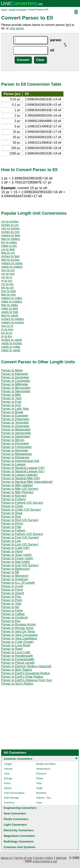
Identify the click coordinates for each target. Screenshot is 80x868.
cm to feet (8, 249)
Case (39, 803)
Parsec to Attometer (15, 450)
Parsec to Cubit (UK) (15, 548)
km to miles (9, 242)
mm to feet (9, 291)
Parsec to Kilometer (15, 374)
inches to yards (12, 340)
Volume (8, 769)
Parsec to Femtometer (16, 447)
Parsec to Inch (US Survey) (20, 565)
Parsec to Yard (11, 398)
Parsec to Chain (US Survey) (21, 510)
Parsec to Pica (11, 597)
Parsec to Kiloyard (14, 496)
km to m (7, 333)
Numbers (41, 793)
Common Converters (18, 759)
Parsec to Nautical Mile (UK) (21, 478)
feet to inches (10, 260)
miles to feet (9, 309)
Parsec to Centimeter (16, 381)
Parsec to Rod (11, 517)
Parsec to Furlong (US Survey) (22, 503)
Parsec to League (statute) (19, 475)
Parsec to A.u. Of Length (18, 583)
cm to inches (10, 221)
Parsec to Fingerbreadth (18, 659)
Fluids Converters (16, 819)
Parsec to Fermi (12, 590)
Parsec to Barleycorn (16, 569)
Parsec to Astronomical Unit (20, 461)
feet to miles (9, 305)
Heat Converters (15, 813)
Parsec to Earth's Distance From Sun (27, 680)
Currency (9, 803)
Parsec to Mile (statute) (17, 485)
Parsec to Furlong (13, 499)
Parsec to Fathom (13, 530)
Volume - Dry (43, 798)
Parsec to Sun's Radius (17, 684)
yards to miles (11, 347)
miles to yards (11, 350)
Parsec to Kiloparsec (15, 457)
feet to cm (8, 253)
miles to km (9, 246)
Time (39, 783)
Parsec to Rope (12, 513)
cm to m (7, 277)
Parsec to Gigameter (15, 426)
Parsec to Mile (11, 395)
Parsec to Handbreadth (17, 656)
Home (4, 9)
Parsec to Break (12, 412)
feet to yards (10, 315)
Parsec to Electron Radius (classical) (26, 666)
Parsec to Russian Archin (18, 624)
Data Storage (11, 798)
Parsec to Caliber (13, 614)
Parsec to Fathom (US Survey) (22, 534)
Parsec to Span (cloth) (16, 555)
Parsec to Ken (11, 621)
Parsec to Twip (11, 604)
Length (8, 764)
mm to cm (8, 270)
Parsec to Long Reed (16, 645)
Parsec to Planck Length (18, 663)
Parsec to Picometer (15, 443)
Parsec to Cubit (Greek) (17, 642)
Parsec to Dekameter (16, 437)
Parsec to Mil (10, 572)
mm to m (7, 326)
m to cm (7, 281)
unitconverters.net (45, 861)
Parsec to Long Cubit (16, 652)
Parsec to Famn (12, 611)
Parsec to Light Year (15, 409)
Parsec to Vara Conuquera (19, 635)
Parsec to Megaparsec (17, 454)
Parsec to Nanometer (16, 391)
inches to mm (10, 232)
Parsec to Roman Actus (17, 628)
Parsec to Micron (13, 440)
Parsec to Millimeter (15, 384)
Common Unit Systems (20, 847)
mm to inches (10, 228)
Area (7, 774)
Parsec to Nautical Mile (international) (27, 482)
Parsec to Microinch (15, 576)
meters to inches (12, 322)
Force (7, 783)
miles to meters (12, 302)
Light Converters (15, 825)
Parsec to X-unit (12, 586)
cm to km (7, 284)
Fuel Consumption (14, 793)
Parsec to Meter (12, 370)
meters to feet (11, 235)
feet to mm (9, 295)
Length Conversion (18, 9)
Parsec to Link (11, 541)
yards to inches (12, 343)
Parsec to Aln (10, 607)
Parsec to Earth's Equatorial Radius (26, 673)
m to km (7, 336)
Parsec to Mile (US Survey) (20, 489)
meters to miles (12, 298)
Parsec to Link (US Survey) (20, 544)
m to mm (7, 329)
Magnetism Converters (19, 836)
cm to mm (8, 274)
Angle (39, 788)
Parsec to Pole (11, 527)
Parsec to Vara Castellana (19, 638)
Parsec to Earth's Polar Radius (22, 677)
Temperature (43, 769)
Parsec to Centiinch (15, 618)
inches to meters (12, 319)
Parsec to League (13, 464)
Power (40, 778)
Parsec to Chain (12, 506)
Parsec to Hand (12, 551)
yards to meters (12, 267)
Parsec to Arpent (13, 593)
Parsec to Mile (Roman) (17, 492)
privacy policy (44, 858)
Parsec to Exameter (15, 416)
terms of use (24, 858)
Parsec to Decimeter (15, 377)
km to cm (7, 288)
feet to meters (11, 239)
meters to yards (12, 263)
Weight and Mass (46, 764)
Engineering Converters (20, 808)
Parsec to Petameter (15, 419)
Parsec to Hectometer (16, 433)
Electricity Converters (19, 830)
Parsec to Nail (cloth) (16, 562)
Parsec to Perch (12, 524)
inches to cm (10, 225)
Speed (8, 788)
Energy (8, 778)
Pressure (41, 774)
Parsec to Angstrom (15, 579)
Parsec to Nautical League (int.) (23, 471)
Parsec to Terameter (15, 423)
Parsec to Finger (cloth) (17, 558)
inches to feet (10, 256)
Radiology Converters (19, 841)
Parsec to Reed (12, 649)
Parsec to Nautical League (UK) (23, 468)
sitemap (61, 858)
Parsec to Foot (11, 402)
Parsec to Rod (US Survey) (20, 520)
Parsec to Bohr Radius (17, 670)
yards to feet (10, 312)
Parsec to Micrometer (16, 388)
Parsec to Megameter (16, 430)
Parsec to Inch (11, 405)
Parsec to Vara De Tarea (18, 631)
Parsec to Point (12, 600)
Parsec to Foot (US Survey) (20, 537)
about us (7, 858)
